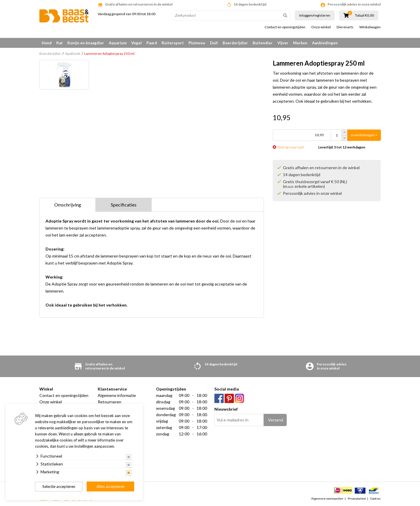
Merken (300, 43)
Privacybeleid (357, 498)
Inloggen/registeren (315, 15)
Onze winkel (321, 27)
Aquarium (118, 43)
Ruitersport (173, 43)
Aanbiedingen (325, 43)
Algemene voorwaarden (327, 498)
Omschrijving (68, 205)
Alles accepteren (111, 486)
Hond (47, 43)
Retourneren (110, 402)
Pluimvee (197, 43)
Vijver (283, 43)
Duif (214, 43)
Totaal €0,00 (364, 15)
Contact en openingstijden (285, 27)
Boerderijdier (235, 43)
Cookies (375, 498)
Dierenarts (345, 27)
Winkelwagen (370, 27)
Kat (60, 43)
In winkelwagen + (364, 135)
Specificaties (124, 205)
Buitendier (263, 43)
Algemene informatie (117, 395)
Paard (152, 43)
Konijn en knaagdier (86, 43)
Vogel (136, 43)
